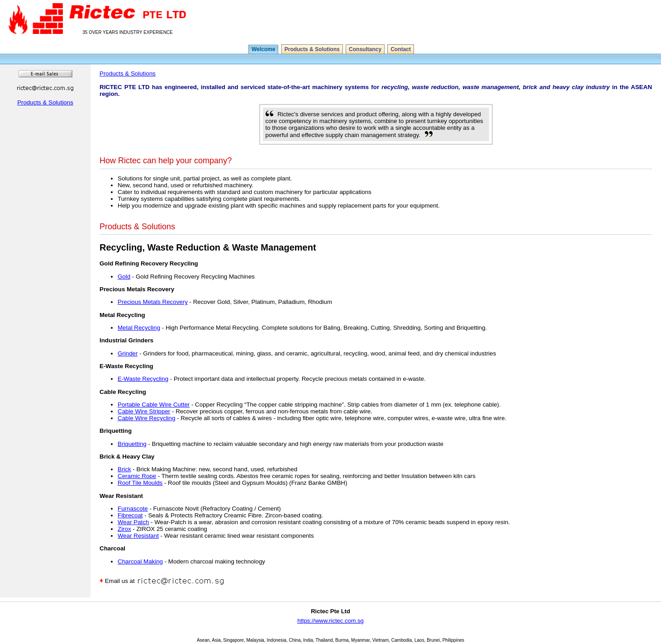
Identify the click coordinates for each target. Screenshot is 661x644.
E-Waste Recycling (143, 379)
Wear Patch (133, 522)
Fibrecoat (130, 515)
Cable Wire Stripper (144, 411)
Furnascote (133, 509)
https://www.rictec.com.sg (330, 621)
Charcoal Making (140, 561)
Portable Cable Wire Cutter (154, 405)
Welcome (263, 49)
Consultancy (365, 49)
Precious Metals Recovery (153, 302)
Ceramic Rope (137, 476)
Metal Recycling (139, 328)
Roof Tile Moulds (140, 483)
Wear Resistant (138, 536)
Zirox (124, 529)
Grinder (128, 353)
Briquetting (132, 444)
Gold (124, 277)
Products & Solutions (312, 49)
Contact (401, 49)
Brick (124, 469)
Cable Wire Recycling (146, 418)
